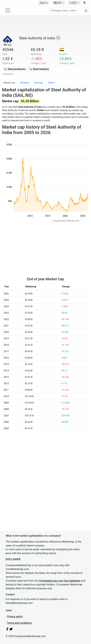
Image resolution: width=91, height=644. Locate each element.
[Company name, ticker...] (68, 11)
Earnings (39, 83)
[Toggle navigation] (8, 10)
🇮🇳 (62, 50)
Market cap (9, 83)
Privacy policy (15, 616)
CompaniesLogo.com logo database (60, 581)
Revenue (25, 83)
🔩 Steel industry (39, 69)
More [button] (51, 83)
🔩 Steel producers (15, 69)
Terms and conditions (19, 623)
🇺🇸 (58, 3)
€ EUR (73, 3)
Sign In (44, 3)
